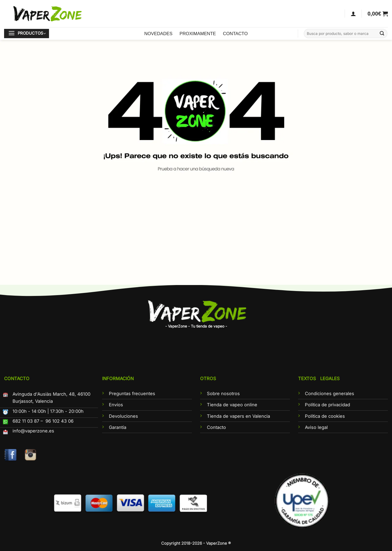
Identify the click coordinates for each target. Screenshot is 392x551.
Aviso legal (316, 427)
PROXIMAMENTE (198, 34)
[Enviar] (382, 34)
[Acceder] (353, 14)
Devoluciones (123, 416)
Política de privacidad (327, 405)
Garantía (118, 427)
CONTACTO (235, 34)
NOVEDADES (158, 34)
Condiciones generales (330, 393)
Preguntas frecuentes (132, 393)
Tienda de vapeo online (232, 405)
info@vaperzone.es (33, 431)
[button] (378, 14)
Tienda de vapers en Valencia (238, 416)
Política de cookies (325, 416)
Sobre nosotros (223, 393)
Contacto (216, 427)
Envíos (116, 405)
